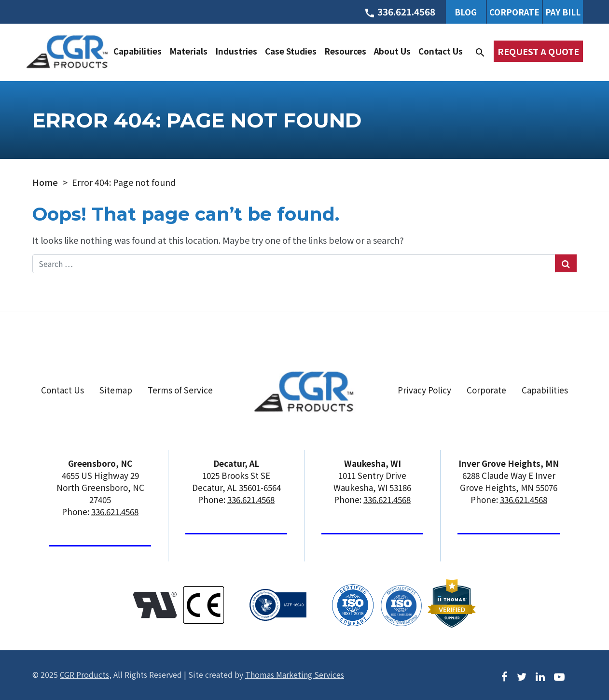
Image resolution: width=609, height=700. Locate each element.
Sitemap (116, 390)
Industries (236, 51)
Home (45, 182)
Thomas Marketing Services (295, 674)
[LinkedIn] (540, 676)
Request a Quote (538, 51)
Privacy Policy (424, 390)
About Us (392, 51)
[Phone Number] (400, 12)
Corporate (514, 12)
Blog (466, 12)
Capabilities (138, 51)
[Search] (480, 51)
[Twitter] (522, 676)
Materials (188, 51)
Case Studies (291, 51)
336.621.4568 (115, 511)
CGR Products (84, 674)
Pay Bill (563, 12)
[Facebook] (505, 676)
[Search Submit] (565, 264)
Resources (345, 51)
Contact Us (441, 51)
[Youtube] (559, 676)
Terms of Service (180, 390)
